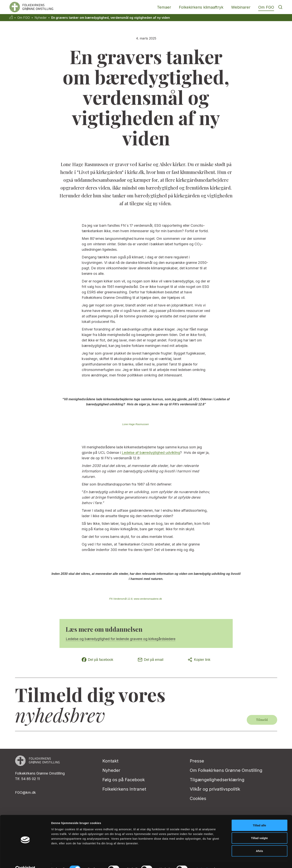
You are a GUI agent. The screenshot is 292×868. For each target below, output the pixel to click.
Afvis (260, 842)
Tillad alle (259, 817)
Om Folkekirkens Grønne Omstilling (226, 770)
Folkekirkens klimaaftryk (201, 7)
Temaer (164, 7)
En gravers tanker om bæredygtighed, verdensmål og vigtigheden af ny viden (111, 18)
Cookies (198, 798)
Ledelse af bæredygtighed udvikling (151, 453)
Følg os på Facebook (124, 780)
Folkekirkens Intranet (124, 789)
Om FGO (266, 7)
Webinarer (241, 7)
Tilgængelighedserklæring (217, 780)
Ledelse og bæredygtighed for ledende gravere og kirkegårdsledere (121, 639)
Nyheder (41, 18)
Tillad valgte (259, 830)
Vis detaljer (203, 860)
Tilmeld (262, 720)
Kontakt (110, 761)
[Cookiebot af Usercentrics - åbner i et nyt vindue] (25, 860)
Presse (197, 761)
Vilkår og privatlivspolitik (215, 789)
